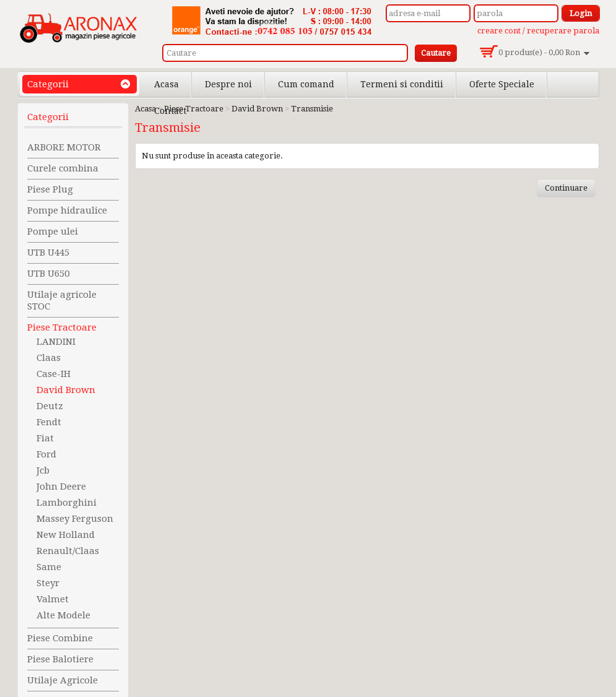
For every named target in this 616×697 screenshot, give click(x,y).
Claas (49, 358)
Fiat (45, 438)
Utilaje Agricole (63, 680)
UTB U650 (48, 274)
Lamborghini (67, 503)
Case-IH (54, 374)
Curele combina (63, 168)
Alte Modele (63, 615)
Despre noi (228, 84)
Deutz (50, 406)
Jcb (43, 470)
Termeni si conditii (402, 84)
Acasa (167, 84)
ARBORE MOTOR (64, 147)
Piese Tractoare (62, 327)
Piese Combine (60, 638)
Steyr (48, 583)
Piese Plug (50, 189)
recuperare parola (563, 31)
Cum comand (306, 84)
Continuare (566, 188)
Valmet (53, 599)
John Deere (61, 487)
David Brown (66, 390)
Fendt (49, 422)
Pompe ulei (53, 232)
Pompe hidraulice (67, 210)
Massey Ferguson (75, 519)
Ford (46, 454)
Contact (170, 111)
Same (49, 567)
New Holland (66, 535)
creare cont (499, 31)
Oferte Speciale (502, 84)
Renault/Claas (68, 551)
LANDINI (56, 342)
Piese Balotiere (60, 659)
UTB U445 (48, 253)
